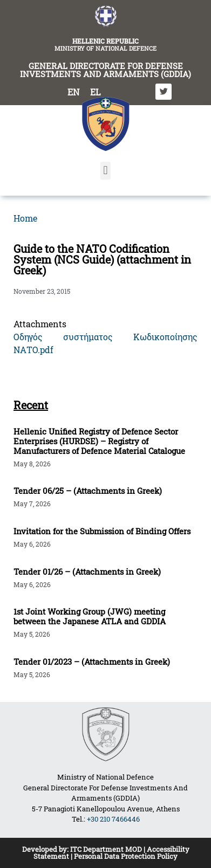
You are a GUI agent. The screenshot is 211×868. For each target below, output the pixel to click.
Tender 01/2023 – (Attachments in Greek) (92, 662)
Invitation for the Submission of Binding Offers (102, 531)
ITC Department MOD (106, 849)
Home (25, 218)
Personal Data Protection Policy (126, 856)
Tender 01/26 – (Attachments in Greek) (87, 571)
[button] (105, 171)
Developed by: (46, 849)
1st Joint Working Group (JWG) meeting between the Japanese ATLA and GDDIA (90, 616)
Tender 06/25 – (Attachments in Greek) (88, 491)
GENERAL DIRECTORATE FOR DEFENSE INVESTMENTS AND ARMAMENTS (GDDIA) (105, 70)
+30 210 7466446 (113, 819)
